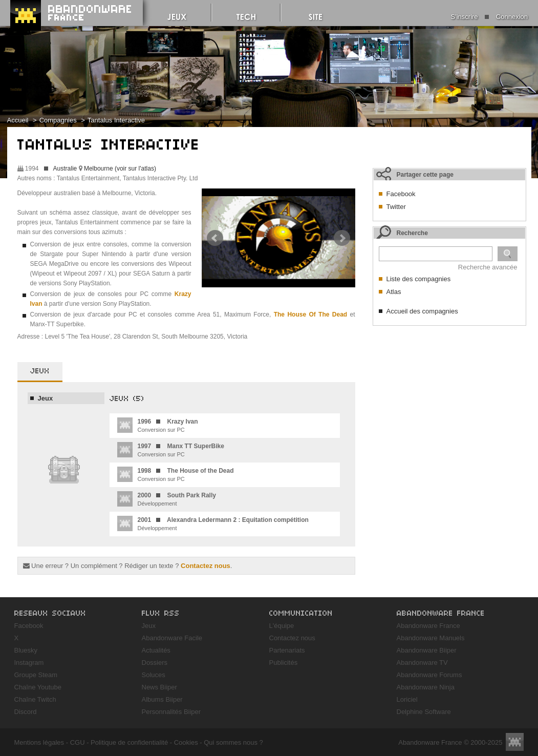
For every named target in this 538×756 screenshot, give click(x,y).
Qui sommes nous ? (233, 742)
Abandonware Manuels (431, 638)
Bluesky (26, 650)
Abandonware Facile (172, 638)
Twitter (396, 207)
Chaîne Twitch (35, 699)
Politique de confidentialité (129, 742)
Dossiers (155, 663)
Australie (65, 169)
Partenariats (287, 650)
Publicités (284, 663)
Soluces (154, 675)
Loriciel (407, 699)
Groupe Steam (36, 675)
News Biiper (159, 687)
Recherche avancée (488, 267)
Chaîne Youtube (38, 687)
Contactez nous (206, 566)
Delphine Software (424, 712)
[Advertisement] (449, 395)
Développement (167, 499)
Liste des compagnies (419, 279)
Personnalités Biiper (171, 712)
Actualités (156, 650)
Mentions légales (39, 742)
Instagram (29, 663)
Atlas (394, 292)
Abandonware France (428, 626)
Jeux (46, 398)
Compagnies (58, 120)
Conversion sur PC (158, 425)
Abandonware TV (422, 663)
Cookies (186, 742)
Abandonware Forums (429, 675)
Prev (215, 238)
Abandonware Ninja (426, 687)
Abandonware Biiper (427, 650)
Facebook (401, 194)
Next (342, 238)
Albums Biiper (162, 699)
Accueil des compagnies (422, 311)
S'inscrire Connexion (489, 17)
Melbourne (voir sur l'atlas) (120, 169)
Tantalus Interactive (116, 120)
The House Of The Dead (310, 314)
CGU (78, 742)
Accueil (18, 120)
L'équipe (282, 626)
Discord (26, 712)
